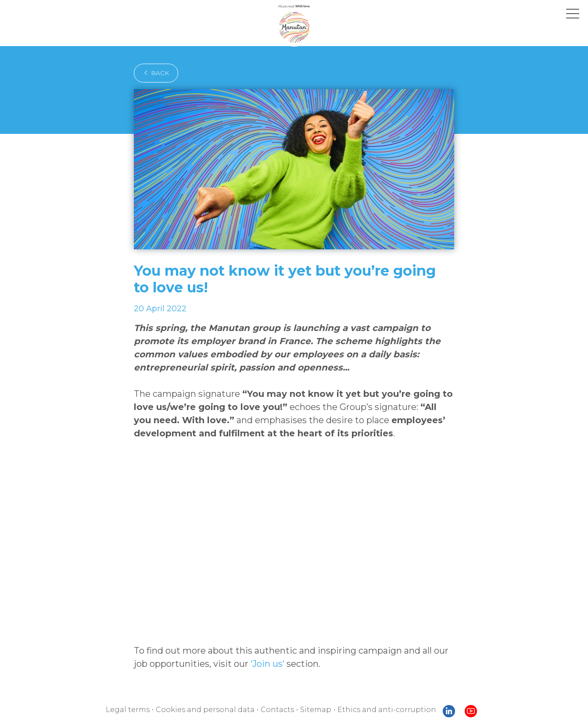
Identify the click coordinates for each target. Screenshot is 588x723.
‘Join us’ (237, 628)
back (153, 73)
